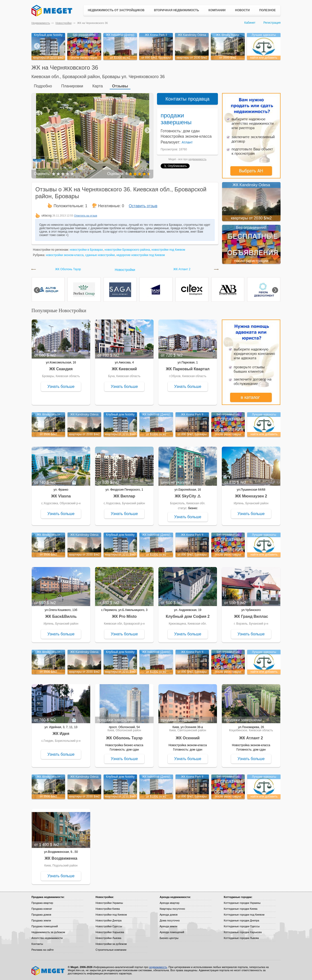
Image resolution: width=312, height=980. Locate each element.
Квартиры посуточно (172, 909)
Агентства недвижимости (47, 938)
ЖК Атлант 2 (182, 269)
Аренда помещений (172, 932)
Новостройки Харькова (110, 932)
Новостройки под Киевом (111, 915)
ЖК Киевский (124, 369)
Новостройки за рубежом (111, 944)
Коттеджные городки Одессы (242, 926)
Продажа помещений (45, 926)
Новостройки (64, 23)
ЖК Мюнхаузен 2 (251, 496)
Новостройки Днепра (109, 920)
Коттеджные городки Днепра (241, 920)
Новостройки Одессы (109, 926)
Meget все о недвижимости (48, 971)
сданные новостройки (100, 255)
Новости (242, 10)
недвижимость (197, 159)
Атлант (187, 142)
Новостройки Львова (108, 938)
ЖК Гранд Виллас (251, 616)
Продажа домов (41, 915)
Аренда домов (169, 915)
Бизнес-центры (169, 938)
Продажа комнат (42, 909)
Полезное (267, 10)
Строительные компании (111, 950)
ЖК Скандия (61, 369)
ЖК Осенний (188, 738)
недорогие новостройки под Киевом (141, 255)
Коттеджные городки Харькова (243, 932)
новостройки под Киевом (168, 250)
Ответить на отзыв (86, 216)
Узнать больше (61, 387)
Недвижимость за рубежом (48, 932)
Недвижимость (41, 23)
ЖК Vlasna (61, 496)
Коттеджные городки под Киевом (244, 915)
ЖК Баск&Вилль (61, 616)
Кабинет (250, 23)
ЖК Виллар (124, 496)
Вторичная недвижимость (177, 10)
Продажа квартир (42, 903)
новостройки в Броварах (86, 250)
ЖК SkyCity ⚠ (188, 496)
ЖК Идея (61, 734)
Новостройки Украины (109, 903)
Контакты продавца (188, 99)
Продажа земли (41, 920)
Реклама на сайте (43, 950)
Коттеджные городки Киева (241, 909)
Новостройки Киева (108, 909)
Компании (217, 10)
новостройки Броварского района (127, 250)
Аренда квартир (170, 903)
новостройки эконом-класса (65, 255)
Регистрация (272, 23)
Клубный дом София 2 (188, 616)
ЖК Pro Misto (124, 616)
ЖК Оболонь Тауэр (68, 269)
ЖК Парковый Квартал (188, 369)
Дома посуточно (170, 920)
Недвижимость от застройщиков (116, 10)
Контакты (37, 944)
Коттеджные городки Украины (242, 903)
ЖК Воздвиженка (61, 858)
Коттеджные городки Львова (241, 938)
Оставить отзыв (143, 206)
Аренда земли (168, 926)
